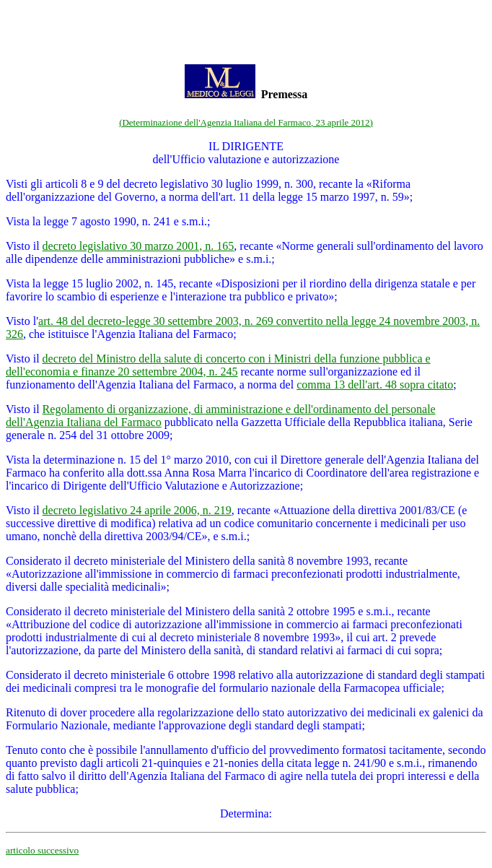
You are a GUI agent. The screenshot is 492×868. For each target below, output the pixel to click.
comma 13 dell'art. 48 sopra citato (375, 385)
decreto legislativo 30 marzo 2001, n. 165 (139, 246)
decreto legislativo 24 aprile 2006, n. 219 (137, 510)
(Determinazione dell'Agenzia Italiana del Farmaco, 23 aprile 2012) (246, 122)
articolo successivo (42, 850)
